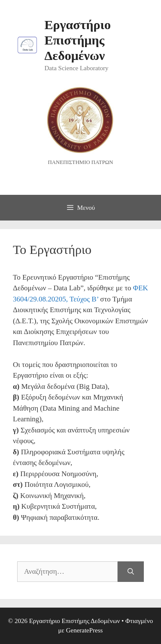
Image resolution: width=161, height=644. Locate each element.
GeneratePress (85, 630)
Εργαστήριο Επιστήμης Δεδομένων (78, 40)
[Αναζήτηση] (131, 572)
